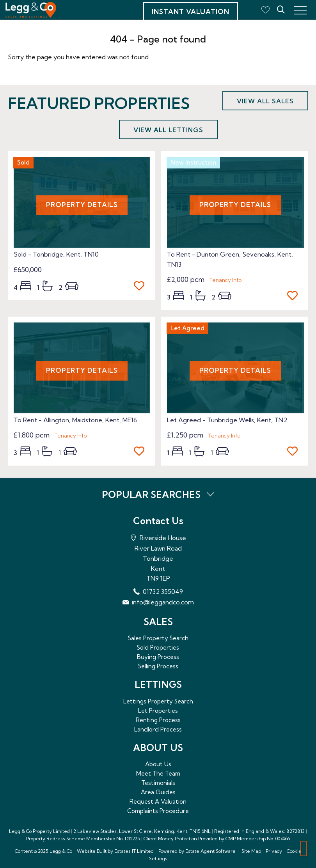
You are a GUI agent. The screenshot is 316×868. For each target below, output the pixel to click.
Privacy (274, 851)
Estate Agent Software (210, 851)
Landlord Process (158, 729)
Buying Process (158, 657)
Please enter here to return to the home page (219, 57)
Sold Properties (158, 647)
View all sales (265, 101)
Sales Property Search (158, 638)
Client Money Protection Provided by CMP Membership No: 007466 (217, 839)
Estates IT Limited (134, 851)
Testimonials (158, 783)
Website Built (92, 851)
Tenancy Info (225, 280)
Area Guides (158, 792)
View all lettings (168, 130)
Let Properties (158, 711)
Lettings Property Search (158, 701)
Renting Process (158, 720)
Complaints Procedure (158, 811)
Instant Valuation (191, 12)
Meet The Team (158, 773)
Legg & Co (61, 851)
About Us (158, 764)
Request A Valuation (158, 802)
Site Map (251, 851)
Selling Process (158, 666)
